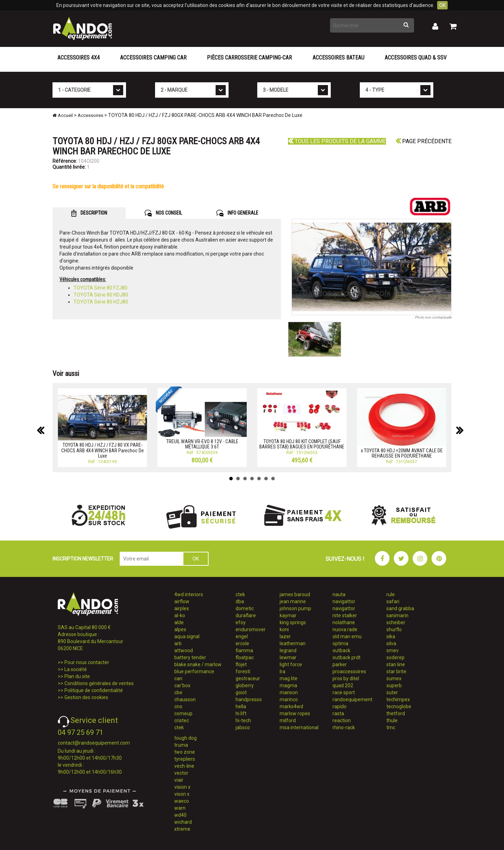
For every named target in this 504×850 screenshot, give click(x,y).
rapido (339, 706)
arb (178, 643)
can (178, 678)
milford (288, 720)
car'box (182, 685)
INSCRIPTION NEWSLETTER (83, 559)
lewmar (288, 657)
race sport (344, 692)
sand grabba (400, 608)
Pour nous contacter (87, 662)
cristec (182, 720)
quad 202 (343, 685)
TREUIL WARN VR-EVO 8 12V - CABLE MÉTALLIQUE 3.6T (202, 444)
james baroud (295, 594)
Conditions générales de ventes (99, 683)
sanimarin (397, 615)
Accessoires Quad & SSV (416, 58)
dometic (245, 608)
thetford (396, 713)
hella (241, 706)
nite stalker (345, 615)
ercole (242, 643)
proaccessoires (349, 671)
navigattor (344, 601)
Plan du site (77, 676)
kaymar (288, 615)
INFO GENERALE (237, 213)
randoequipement (352, 699)
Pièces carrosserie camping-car (249, 58)
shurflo (394, 629)
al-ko (180, 615)
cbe (178, 692)
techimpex (398, 699)
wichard (183, 822)
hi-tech (243, 720)
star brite (396, 671)
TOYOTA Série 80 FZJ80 (100, 288)
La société (76, 669)
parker (340, 664)
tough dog (185, 738)
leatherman (293, 643)
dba (240, 601)
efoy (241, 622)
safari (393, 601)
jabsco (243, 727)
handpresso (249, 699)
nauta (339, 594)
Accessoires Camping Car (153, 58)
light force (291, 664)
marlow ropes (295, 713)
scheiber (396, 622)
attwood (184, 650)
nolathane (344, 622)
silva (391, 643)
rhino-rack (344, 727)
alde (179, 622)
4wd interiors (189, 594)
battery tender (190, 657)
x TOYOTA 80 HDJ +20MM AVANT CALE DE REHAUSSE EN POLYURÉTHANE (402, 453)
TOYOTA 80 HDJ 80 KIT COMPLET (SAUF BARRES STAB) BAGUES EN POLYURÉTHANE (302, 444)
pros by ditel (346, 678)
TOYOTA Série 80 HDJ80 (101, 295)
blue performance (194, 671)
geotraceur (248, 678)
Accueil (63, 115)
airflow (182, 601)
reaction (342, 720)
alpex (180, 629)
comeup (183, 713)
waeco (182, 801)
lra (282, 671)
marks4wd (291, 706)
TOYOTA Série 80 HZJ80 (101, 302)
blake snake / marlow (198, 664)
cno (178, 706)
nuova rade (345, 629)
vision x (182, 787)
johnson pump (295, 608)
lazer (285, 636)
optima (340, 643)
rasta (338, 713)
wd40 (180, 815)
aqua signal (187, 636)
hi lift (241, 713)
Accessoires (90, 115)
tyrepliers (185, 759)
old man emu (347, 636)
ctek (179, 727)
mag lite (289, 678)
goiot (241, 692)
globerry (245, 685)
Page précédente (423, 141)
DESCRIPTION (89, 213)
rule (391, 594)
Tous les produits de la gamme (337, 141)
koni (284, 629)
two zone (185, 752)
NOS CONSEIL (163, 213)
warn (180, 808)
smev (393, 650)
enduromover (251, 629)
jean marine (293, 601)
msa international (299, 727)
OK (442, 5)
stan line (396, 664)
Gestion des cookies (86, 697)
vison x (182, 794)
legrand (288, 650)
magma (288, 685)
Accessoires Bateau (338, 58)
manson (289, 692)
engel (242, 636)
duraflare (246, 615)
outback (341, 650)
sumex (394, 678)
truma (181, 745)
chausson (185, 699)
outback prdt (346, 657)
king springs (293, 622)
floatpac (245, 657)
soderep (395, 657)
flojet (241, 664)
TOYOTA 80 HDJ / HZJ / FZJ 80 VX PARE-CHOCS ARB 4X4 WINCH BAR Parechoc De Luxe (103, 450)
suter (392, 692)
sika (391, 636)
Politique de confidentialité (94, 690)
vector (181, 773)
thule (392, 720)
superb (394, 685)
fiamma (244, 650)
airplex (182, 608)
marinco (289, 699)
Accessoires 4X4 (79, 58)
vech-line (184, 766)
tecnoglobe (399, 706)
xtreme (182, 829)
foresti (243, 671)
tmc (391, 727)
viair (179, 780)
